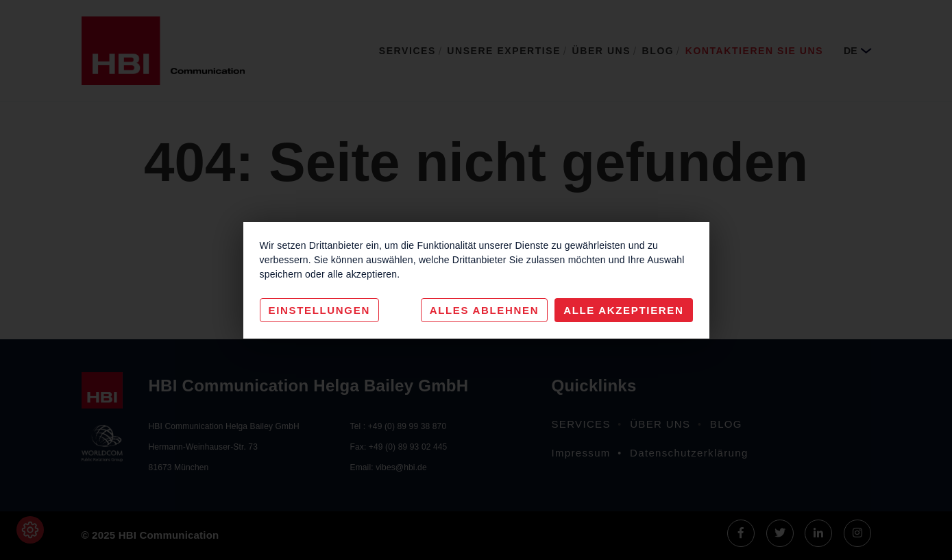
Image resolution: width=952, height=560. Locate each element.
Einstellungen (319, 310)
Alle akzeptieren (623, 310)
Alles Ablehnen (485, 310)
